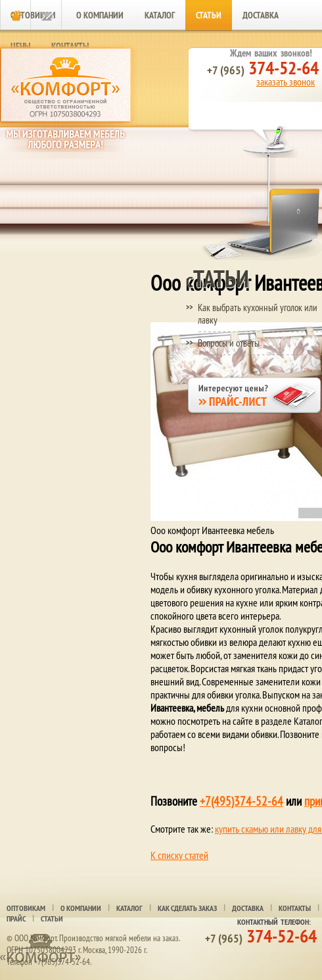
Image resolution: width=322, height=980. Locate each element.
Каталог (160, 15)
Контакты (295, 908)
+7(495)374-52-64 (241, 801)
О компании (100, 15)
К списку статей (179, 855)
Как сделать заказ (187, 908)
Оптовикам (26, 908)
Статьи (209, 15)
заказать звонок (286, 82)
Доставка (261, 15)
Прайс (16, 919)
